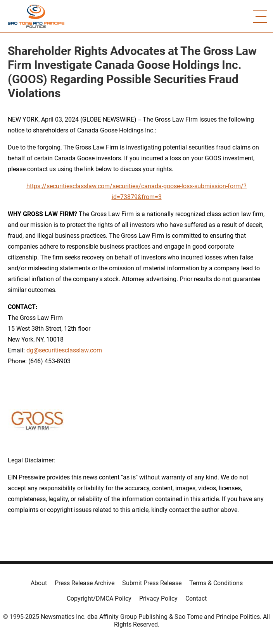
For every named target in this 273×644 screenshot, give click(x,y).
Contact (196, 598)
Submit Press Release (152, 583)
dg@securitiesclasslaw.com (64, 350)
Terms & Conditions (216, 583)
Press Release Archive (85, 583)
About (39, 583)
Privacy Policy (158, 598)
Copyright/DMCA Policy (99, 598)
